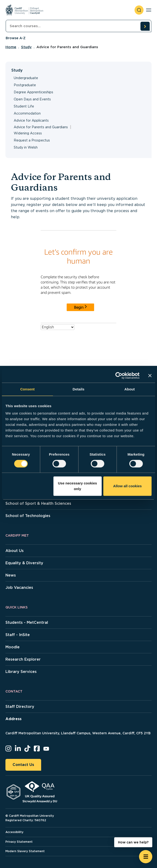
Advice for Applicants (31, 120)
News (11, 575)
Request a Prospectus (32, 140)
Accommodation (27, 113)
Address (13, 719)
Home (11, 47)
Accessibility (14, 832)
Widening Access (28, 133)
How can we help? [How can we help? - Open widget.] (133, 842)
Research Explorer (23, 659)
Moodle (13, 647)
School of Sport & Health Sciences (38, 503)
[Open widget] (146, 857)
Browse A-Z (16, 38)
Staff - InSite (18, 635)
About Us (15, 551)
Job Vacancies (19, 588)
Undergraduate (26, 78)
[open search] (139, 10)
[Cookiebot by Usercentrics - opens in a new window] (119, 376)
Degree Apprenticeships (33, 92)
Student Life (24, 106)
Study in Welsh (26, 147)
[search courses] (145, 26)
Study (26, 47)
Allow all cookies (128, 486)
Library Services (21, 672)
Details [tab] (78, 389)
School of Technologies (28, 516)
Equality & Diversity (24, 563)
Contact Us (23, 765)
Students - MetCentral (27, 622)
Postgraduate (25, 85)
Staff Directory (20, 707)
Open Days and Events (32, 99)
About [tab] (130, 389)
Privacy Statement (19, 842)
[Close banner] (150, 376)
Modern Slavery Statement (25, 851)
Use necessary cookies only (77, 486)
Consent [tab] (28, 389)
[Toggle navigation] (149, 10)
